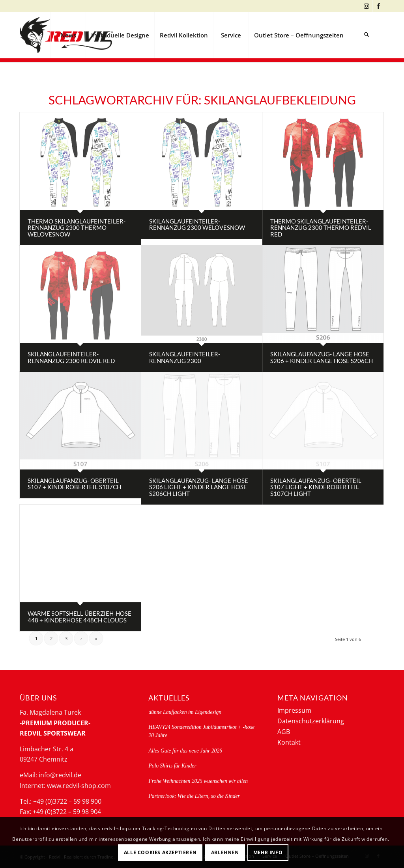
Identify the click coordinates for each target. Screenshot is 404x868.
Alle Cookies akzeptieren (160, 852)
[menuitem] (68, 35)
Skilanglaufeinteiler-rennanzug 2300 (185, 357)
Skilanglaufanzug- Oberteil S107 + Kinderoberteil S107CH (74, 484)
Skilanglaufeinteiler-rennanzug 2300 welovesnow (197, 224)
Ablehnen (225, 852)
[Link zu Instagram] (366, 6)
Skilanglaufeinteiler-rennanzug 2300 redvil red (71, 357)
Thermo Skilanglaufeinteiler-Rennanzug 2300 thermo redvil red (321, 228)
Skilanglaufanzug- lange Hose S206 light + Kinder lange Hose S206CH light (199, 487)
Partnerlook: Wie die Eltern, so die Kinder (194, 796)
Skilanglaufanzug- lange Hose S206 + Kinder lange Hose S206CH (322, 357)
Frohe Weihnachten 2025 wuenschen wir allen (198, 781)
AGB (284, 732)
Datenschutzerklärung (311, 721)
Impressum (294, 710)
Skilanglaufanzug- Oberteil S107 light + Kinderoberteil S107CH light (316, 487)
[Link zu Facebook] (378, 6)
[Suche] (367, 35)
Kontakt (289, 742)
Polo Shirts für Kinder (172, 766)
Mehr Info (268, 852)
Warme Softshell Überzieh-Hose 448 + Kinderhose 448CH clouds (79, 617)
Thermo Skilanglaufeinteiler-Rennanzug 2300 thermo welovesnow (77, 228)
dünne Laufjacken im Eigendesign (185, 712)
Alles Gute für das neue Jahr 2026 (185, 751)
